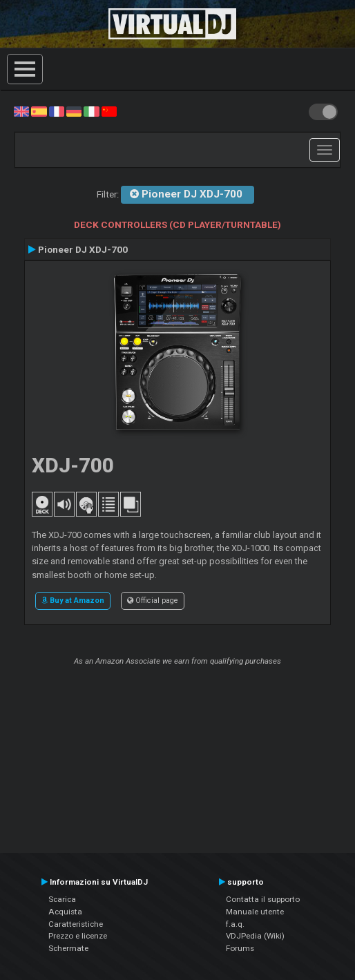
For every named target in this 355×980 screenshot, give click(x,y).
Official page (153, 601)
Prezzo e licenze (78, 936)
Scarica (62, 899)
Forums (240, 948)
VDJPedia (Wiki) (255, 936)
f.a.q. (235, 924)
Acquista (65, 912)
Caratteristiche (76, 924)
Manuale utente (255, 912)
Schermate (68, 948)
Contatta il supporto (263, 899)
